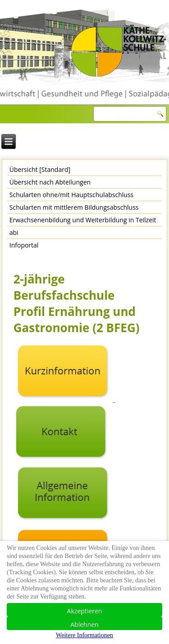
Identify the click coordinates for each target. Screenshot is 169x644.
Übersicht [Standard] (40, 169)
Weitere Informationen (84, 635)
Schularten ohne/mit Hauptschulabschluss (71, 195)
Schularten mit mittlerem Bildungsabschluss (74, 207)
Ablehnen (84, 624)
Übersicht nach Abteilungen (50, 182)
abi (14, 232)
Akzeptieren (85, 611)
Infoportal (24, 245)
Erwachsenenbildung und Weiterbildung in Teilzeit (83, 220)
